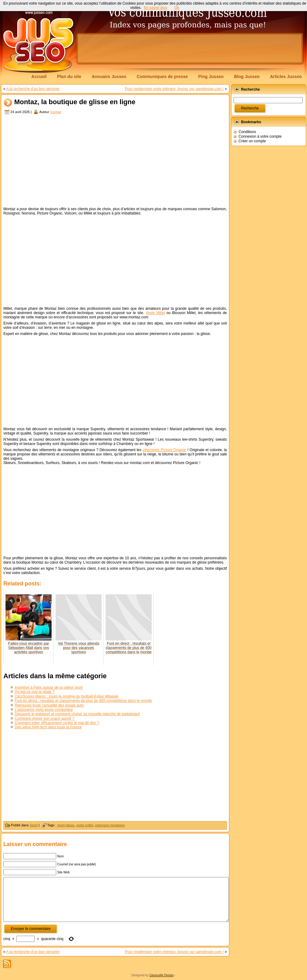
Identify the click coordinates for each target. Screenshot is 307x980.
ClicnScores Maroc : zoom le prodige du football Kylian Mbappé (67, 696)
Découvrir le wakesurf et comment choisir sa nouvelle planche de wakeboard (77, 714)
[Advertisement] (115, 161)
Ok (177, 8)
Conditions (247, 132)
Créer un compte (252, 141)
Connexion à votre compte (260, 136)
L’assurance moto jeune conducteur (44, 710)
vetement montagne (110, 825)
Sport (34, 825)
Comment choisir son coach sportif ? (45, 718)
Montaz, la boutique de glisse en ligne (75, 102)
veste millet (85, 825)
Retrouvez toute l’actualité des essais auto (49, 705)
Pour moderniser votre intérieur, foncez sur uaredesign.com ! (174, 89)
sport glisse (66, 825)
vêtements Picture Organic (164, 450)
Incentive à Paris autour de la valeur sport (49, 687)
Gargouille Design (161, 975)
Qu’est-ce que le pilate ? (35, 692)
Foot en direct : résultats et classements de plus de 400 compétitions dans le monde (83, 701)
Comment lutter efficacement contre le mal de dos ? (57, 723)
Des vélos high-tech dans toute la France (48, 727)
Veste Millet (155, 313)
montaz (56, 112)
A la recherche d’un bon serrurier (33, 89)
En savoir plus (155, 8)
